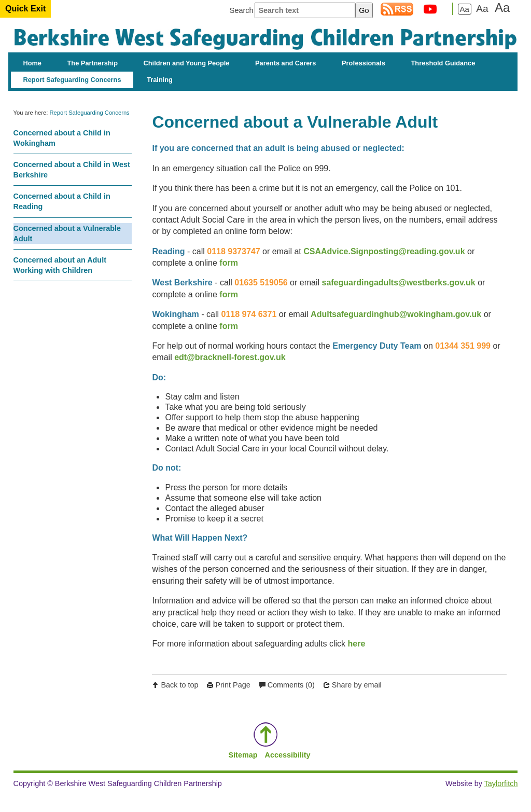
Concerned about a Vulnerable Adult (67, 233)
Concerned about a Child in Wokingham (62, 138)
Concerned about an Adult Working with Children (60, 265)
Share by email (357, 685)
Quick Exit (25, 9)
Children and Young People (187, 63)
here (357, 644)
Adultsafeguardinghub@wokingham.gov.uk (396, 314)
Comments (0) (291, 685)
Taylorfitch (501, 783)
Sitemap (243, 755)
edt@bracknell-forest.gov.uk (230, 357)
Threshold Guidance (443, 63)
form (229, 263)
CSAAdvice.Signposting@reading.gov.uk (384, 251)
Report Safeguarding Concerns (72, 80)
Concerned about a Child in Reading (62, 201)
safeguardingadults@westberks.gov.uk (398, 283)
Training (160, 80)
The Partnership (93, 63)
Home (32, 63)
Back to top (179, 685)
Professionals (364, 63)
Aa (465, 9)
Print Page (233, 685)
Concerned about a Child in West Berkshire (72, 170)
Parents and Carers (285, 63)
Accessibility (287, 755)
